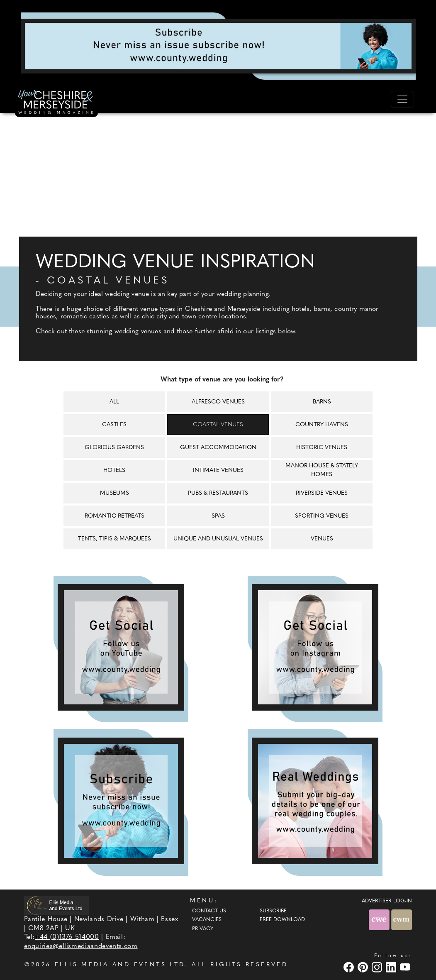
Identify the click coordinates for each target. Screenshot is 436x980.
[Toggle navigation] (402, 99)
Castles (114, 425)
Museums (114, 493)
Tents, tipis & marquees (114, 539)
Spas (218, 516)
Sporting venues (322, 516)
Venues (322, 539)
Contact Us (209, 911)
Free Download (282, 920)
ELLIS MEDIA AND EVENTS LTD (120, 965)
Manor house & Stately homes (322, 470)
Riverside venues (322, 493)
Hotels (114, 470)
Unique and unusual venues (218, 539)
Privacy (203, 929)
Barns (322, 402)
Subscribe (273, 911)
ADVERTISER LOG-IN (387, 901)
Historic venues (322, 448)
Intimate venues (218, 470)
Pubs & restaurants (218, 493)
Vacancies (207, 920)
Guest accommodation (218, 448)
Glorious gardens (114, 448)
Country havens (322, 425)
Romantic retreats (114, 516)
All (114, 402)
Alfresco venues (218, 402)
